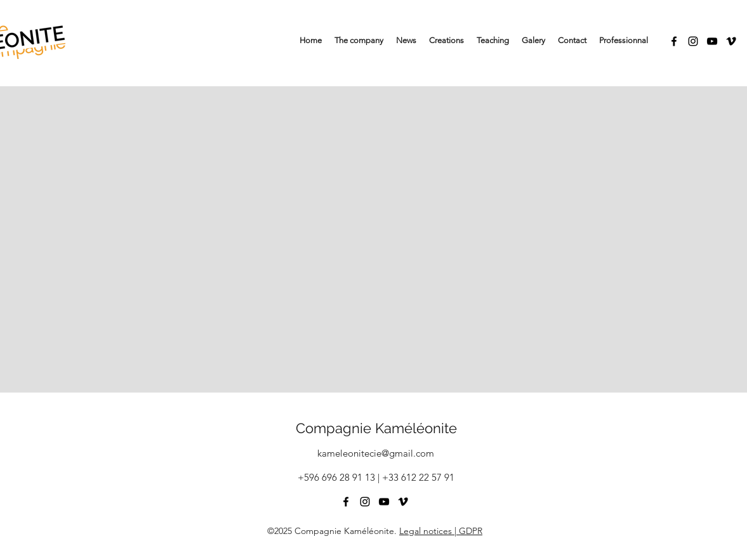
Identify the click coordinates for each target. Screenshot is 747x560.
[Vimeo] (731, 41)
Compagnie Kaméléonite (376, 428)
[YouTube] (712, 41)
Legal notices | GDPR (441, 531)
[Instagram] (693, 41)
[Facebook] (674, 41)
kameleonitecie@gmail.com (376, 453)
